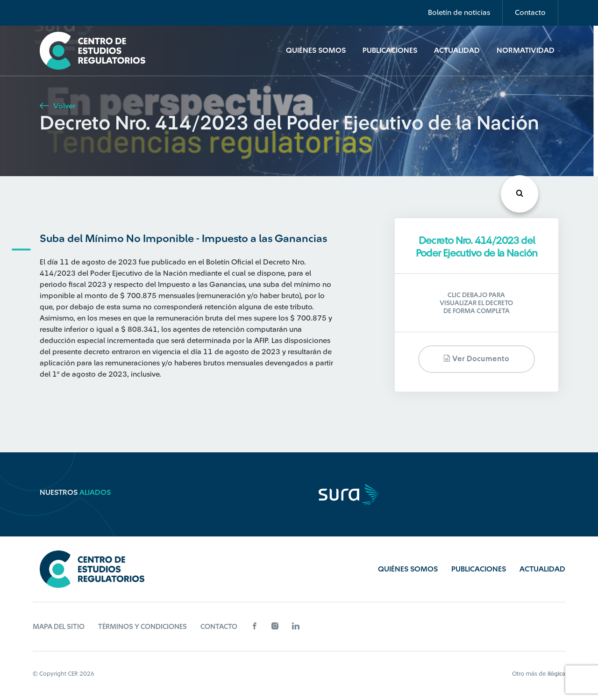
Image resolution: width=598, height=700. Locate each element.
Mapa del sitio (59, 627)
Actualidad (457, 50)
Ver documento (476, 359)
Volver (57, 106)
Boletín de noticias (459, 13)
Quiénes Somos (316, 50)
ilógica (556, 674)
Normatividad (526, 50)
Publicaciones (390, 50)
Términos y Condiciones (142, 627)
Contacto (530, 13)
